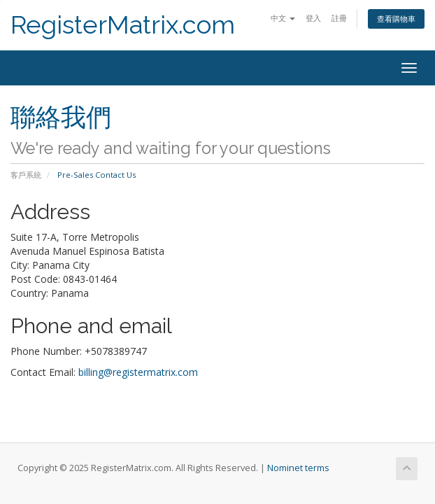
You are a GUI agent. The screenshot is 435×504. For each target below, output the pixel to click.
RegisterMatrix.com (123, 25)
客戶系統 (26, 175)
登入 (313, 18)
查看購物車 (396, 19)
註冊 (339, 18)
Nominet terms (298, 468)
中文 (283, 18)
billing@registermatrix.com (138, 372)
